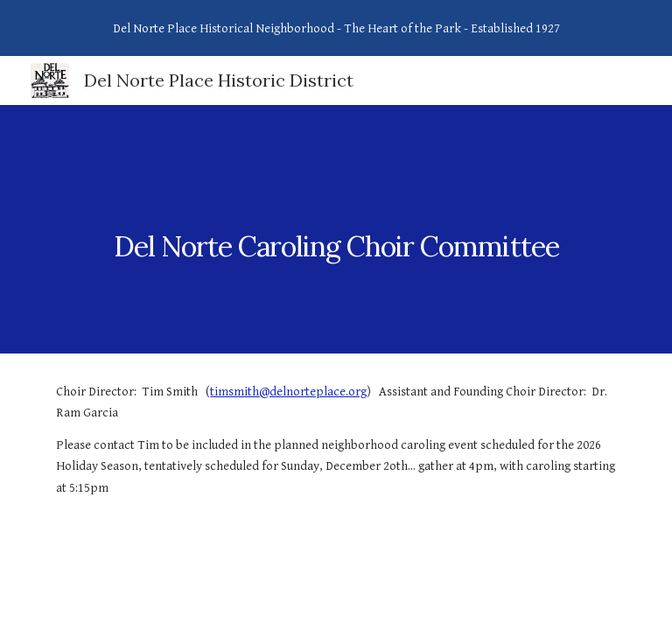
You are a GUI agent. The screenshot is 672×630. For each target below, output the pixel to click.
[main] (336, 229)
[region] (336, 28)
